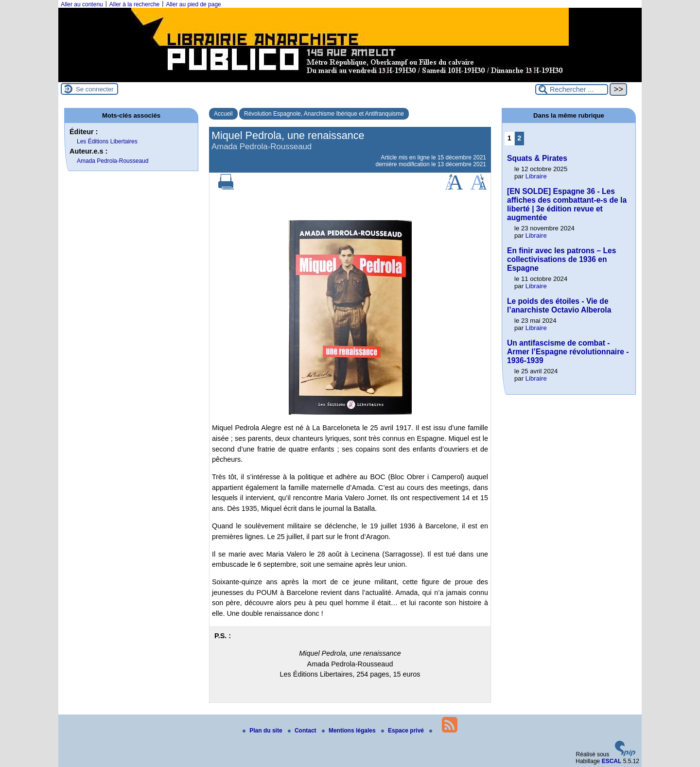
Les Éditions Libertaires (107, 141)
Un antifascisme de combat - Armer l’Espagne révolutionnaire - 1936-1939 (568, 352)
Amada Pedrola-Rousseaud (113, 161)
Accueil (223, 114)
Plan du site (263, 731)
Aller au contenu (82, 4)
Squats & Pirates (537, 158)
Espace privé (403, 731)
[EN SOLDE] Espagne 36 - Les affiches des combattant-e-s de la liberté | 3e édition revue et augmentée (567, 204)
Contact (303, 731)
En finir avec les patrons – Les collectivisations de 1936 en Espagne (561, 259)
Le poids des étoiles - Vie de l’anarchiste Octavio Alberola (559, 305)
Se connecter (95, 89)
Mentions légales (350, 731)
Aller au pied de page (193, 4)
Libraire (536, 176)
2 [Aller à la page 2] (519, 138)
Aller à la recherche (134, 4)
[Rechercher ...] (572, 89)
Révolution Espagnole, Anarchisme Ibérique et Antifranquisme (324, 114)
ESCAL (612, 761)
